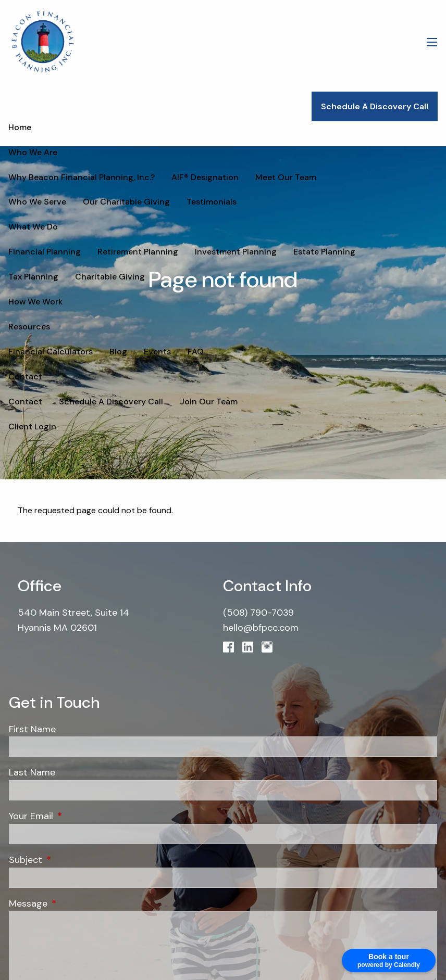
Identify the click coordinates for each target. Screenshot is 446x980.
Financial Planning (45, 252)
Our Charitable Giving (52, 202)
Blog (118, 352)
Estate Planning (324, 252)
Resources (29, 327)
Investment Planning (236, 252)
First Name (32, 729)
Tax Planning (397, 252)
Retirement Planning (138, 252)
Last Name (32, 772)
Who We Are (33, 152)
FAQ (196, 352)
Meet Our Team (286, 177)
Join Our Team (209, 402)
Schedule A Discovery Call (375, 106)
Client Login (32, 427)
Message (74, 903)
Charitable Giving (43, 277)
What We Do (33, 227)
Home (20, 127)
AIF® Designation (205, 177)
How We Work (35, 302)
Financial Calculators (51, 352)
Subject (71, 860)
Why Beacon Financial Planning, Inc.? (82, 177)
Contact (25, 377)
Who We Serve (362, 177)
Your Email (77, 816)
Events (157, 352)
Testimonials (137, 202)
